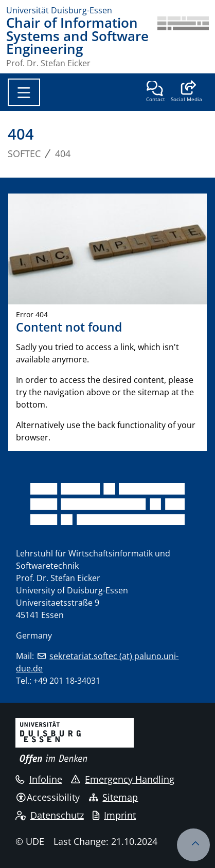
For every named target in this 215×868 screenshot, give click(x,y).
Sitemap (114, 797)
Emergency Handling (123, 779)
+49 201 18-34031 (67, 681)
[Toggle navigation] (24, 92)
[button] (186, 92)
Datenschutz (50, 815)
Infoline (39, 779)
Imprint (114, 815)
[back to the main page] (183, 42)
